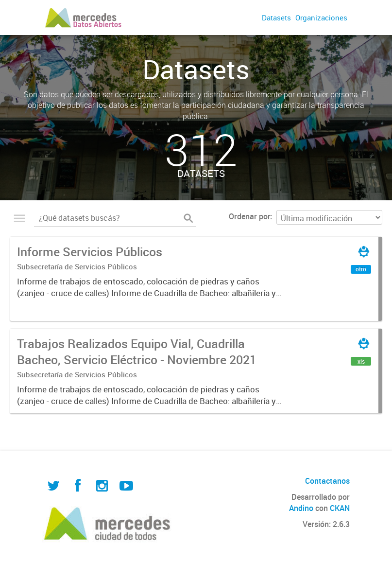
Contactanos (327, 481)
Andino (301, 508)
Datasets (276, 18)
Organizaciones (321, 18)
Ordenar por (249, 216)
